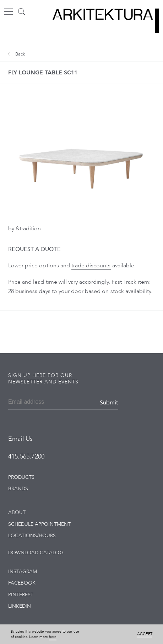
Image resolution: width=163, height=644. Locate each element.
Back (17, 54)
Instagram (23, 572)
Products (21, 477)
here (53, 637)
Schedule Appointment (39, 524)
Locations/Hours (32, 536)
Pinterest (21, 595)
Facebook (22, 583)
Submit (109, 403)
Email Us (20, 439)
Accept (145, 634)
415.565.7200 (26, 457)
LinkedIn (20, 606)
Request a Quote (34, 249)
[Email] (33, 403)
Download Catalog (36, 553)
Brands (18, 489)
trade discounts (91, 266)
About (17, 512)
